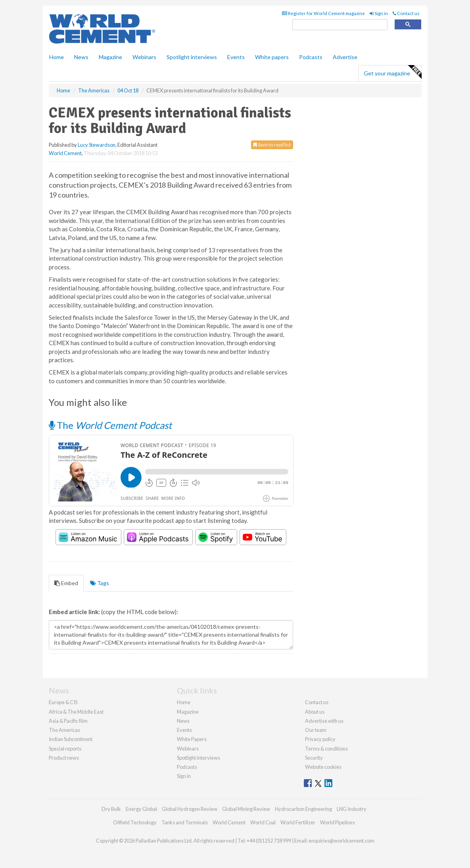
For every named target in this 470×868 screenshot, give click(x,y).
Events (236, 57)
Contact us (406, 13)
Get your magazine (392, 72)
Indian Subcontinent (71, 739)
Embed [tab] (66, 583)
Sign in (379, 13)
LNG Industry (352, 809)
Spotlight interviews (192, 57)
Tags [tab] (100, 583)
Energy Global (141, 809)
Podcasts (311, 57)
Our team (316, 730)
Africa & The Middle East (76, 712)
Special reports (65, 749)
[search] (340, 25)
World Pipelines (338, 822)
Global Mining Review (246, 809)
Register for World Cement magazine (323, 13)
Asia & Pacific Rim (68, 721)
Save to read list (272, 145)
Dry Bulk (111, 809)
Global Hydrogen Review (190, 809)
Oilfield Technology (135, 822)
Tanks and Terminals (185, 822)
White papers (272, 57)
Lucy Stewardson (97, 145)
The (110, 425)
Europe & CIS (63, 702)
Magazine (110, 57)
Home (57, 57)
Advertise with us (324, 721)
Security (314, 758)
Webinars (144, 57)
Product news (64, 758)
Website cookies (323, 767)
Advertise (345, 57)
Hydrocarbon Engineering (303, 809)
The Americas (64, 730)
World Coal (263, 822)
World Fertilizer (298, 822)
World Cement (65, 153)
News (183, 721)
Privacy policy (320, 739)
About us (315, 712)
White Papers (192, 739)
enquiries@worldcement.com (341, 841)
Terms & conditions (326, 749)
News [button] (81, 57)
